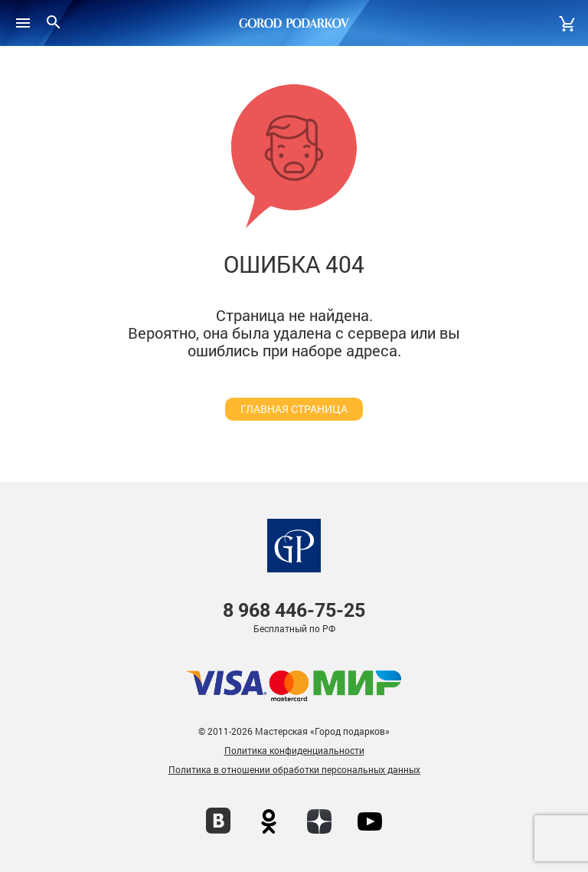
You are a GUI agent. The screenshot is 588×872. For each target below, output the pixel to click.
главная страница (294, 409)
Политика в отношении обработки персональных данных (294, 769)
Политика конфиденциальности (294, 750)
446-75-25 (294, 610)
